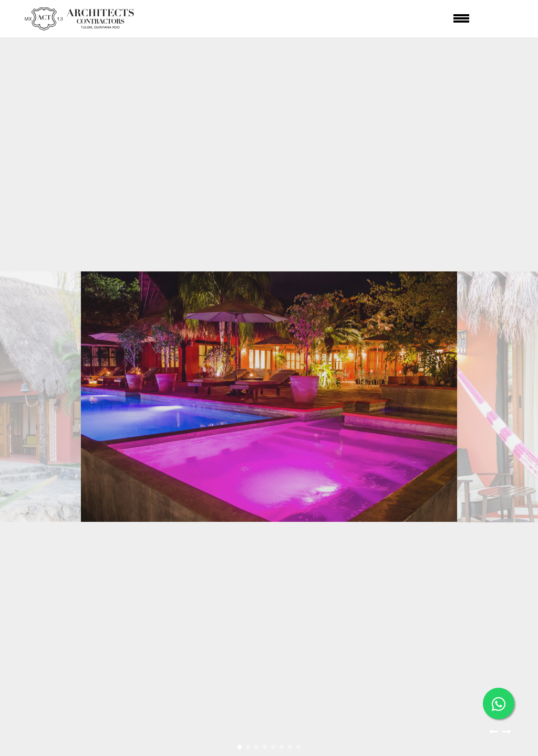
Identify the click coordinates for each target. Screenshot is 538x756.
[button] (494, 734)
